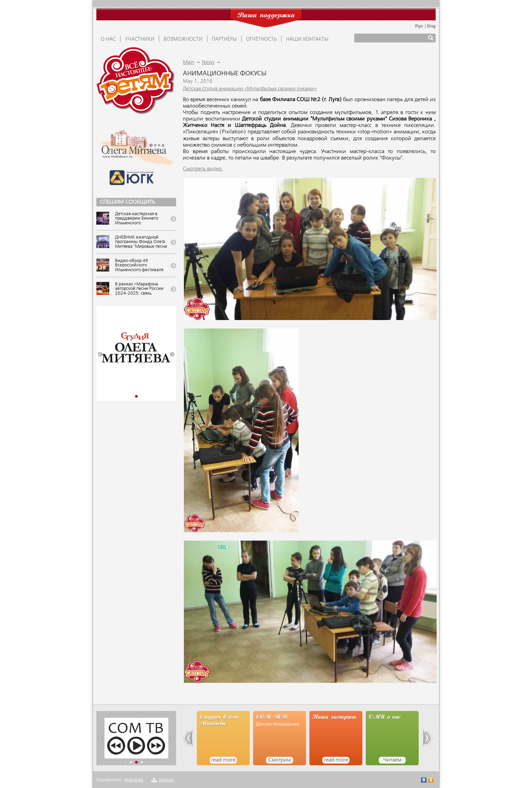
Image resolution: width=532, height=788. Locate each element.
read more (223, 760)
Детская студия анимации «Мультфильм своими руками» (250, 89)
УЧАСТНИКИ (140, 39)
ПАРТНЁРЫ (224, 39)
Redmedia (134, 780)
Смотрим (280, 760)
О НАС (108, 39)
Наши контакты (307, 39)
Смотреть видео (203, 169)
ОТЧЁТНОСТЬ (261, 39)
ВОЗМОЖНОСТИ (183, 39)
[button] (100, 354)
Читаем (392, 760)
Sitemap (166, 780)
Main (188, 62)
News (208, 62)
